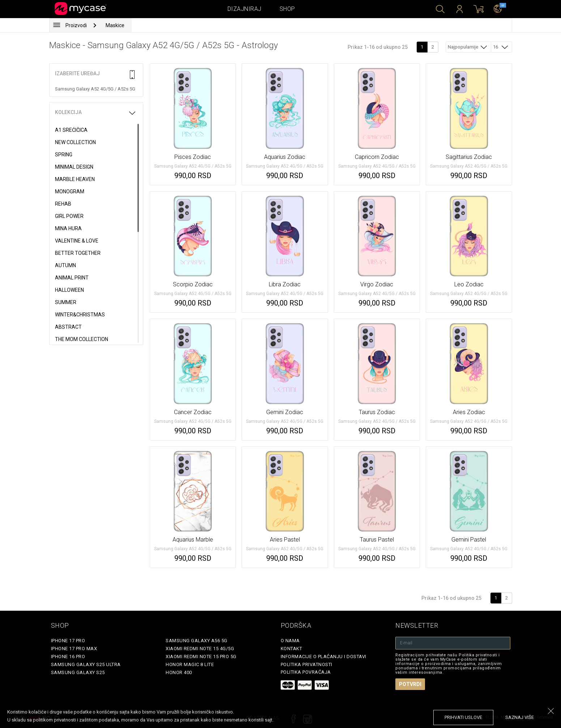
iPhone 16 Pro (68, 657)
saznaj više (520, 717)
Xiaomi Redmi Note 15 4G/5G (200, 649)
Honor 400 (179, 672)
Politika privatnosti (307, 664)
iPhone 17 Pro (68, 641)
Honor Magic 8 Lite (190, 664)
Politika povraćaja (306, 672)
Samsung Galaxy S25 (78, 672)
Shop (287, 9)
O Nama (290, 641)
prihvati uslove (463, 717)
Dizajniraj (245, 9)
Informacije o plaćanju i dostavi (324, 657)
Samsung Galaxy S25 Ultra (86, 664)
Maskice (115, 25)
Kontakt (292, 649)
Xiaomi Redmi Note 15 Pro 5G (201, 657)
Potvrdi (410, 684)
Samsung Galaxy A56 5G (197, 641)
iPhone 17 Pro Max (74, 649)
